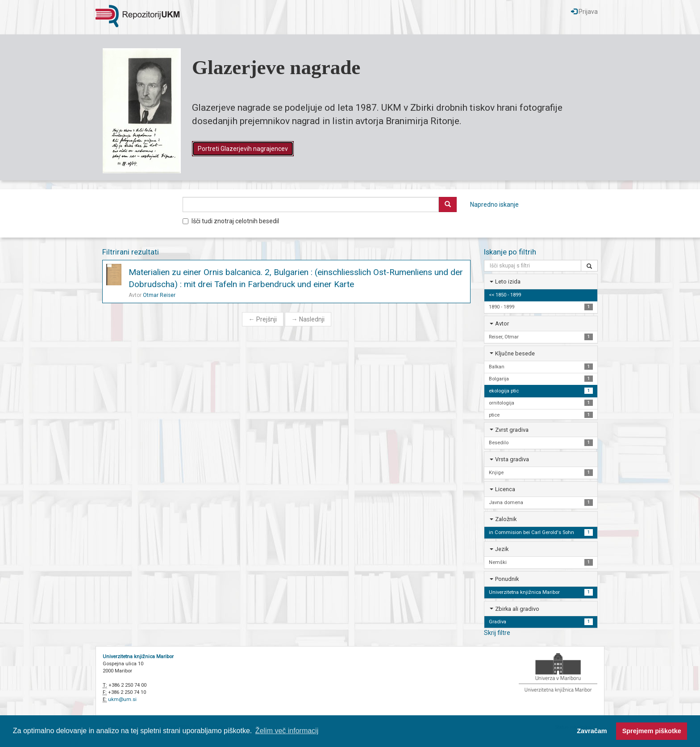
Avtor (502, 323)
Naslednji (308, 319)
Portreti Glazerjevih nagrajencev (243, 149)
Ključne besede (515, 353)
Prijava (584, 12)
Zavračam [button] (592, 731)
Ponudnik (507, 579)
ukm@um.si (122, 699)
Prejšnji (263, 319)
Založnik (506, 519)
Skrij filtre (497, 633)
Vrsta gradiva (512, 459)
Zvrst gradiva (512, 430)
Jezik (502, 549)
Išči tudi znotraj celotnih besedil (231, 221)
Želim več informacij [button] (287, 731)
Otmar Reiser (159, 295)
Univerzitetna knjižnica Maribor (138, 657)
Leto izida (508, 282)
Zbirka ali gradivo (517, 609)
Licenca (505, 489)
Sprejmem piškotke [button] (652, 731)
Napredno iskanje (494, 204)
